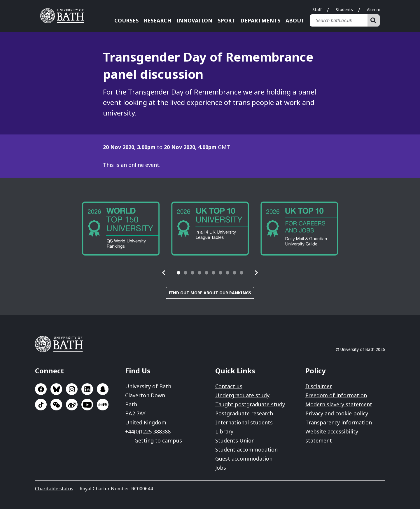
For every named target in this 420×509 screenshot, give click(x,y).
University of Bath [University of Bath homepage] (64, 16)
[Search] (374, 20)
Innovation (194, 20)
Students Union (235, 440)
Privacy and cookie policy (337, 413)
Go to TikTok (41, 405)
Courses (126, 20)
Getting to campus (158, 440)
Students (344, 9)
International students (244, 422)
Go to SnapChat (103, 389)
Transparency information (339, 422)
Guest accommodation (244, 459)
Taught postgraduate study (250, 404)
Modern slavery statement (339, 404)
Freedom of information (336, 395)
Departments (260, 20)
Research (157, 20)
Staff (317, 9)
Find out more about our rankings (210, 293)
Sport (226, 20)
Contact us (229, 386)
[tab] (178, 273)
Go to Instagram (72, 389)
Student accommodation (246, 449)
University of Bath (61, 344)
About (295, 20)
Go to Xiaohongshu (103, 405)
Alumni (373, 9)
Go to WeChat (56, 405)
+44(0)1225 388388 (148, 431)
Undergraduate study (242, 395)
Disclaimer (319, 386)
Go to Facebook (41, 389)
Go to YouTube (87, 405)
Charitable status (54, 489)
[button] (164, 273)
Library (224, 431)
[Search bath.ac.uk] (339, 20)
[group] (121, 229)
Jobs (221, 468)
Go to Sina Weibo (72, 405)
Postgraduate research (244, 413)
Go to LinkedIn (87, 389)
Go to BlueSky (56, 389)
